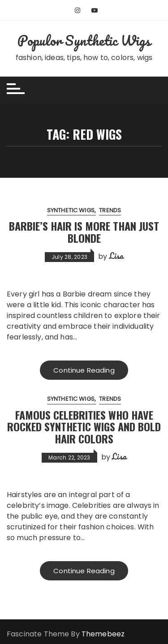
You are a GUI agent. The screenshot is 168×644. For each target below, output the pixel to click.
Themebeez (103, 634)
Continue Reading (84, 370)
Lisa (116, 256)
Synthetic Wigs (71, 210)
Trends (110, 210)
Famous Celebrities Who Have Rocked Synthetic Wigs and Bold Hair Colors (84, 427)
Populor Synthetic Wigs (84, 41)
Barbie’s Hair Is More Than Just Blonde (84, 232)
